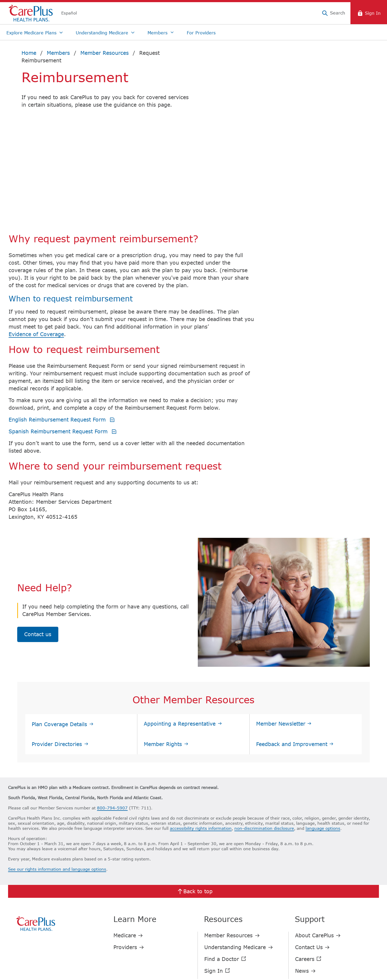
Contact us (38, 557)
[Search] (333, 13)
